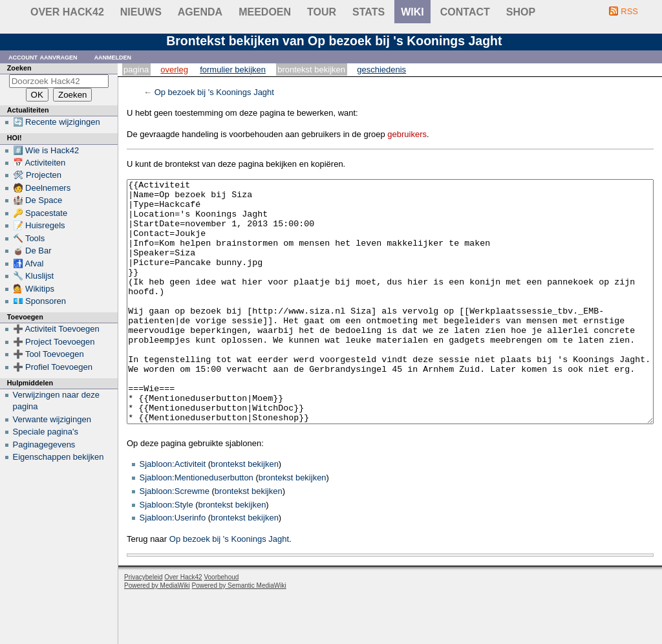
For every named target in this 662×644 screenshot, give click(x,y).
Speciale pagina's (46, 432)
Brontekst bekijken (311, 70)
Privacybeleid (143, 626)
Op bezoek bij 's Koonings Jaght (214, 92)
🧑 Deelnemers (42, 188)
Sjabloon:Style (166, 553)
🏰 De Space (38, 200)
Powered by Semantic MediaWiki (239, 634)
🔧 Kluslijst (34, 276)
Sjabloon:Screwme (175, 540)
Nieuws (141, 12)
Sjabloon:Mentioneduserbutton (197, 526)
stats (368, 12)
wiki (412, 12)
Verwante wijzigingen (52, 419)
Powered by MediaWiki (157, 634)
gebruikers (407, 134)
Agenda (200, 12)
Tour (322, 12)
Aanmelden (113, 57)
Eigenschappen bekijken (59, 457)
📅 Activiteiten (39, 163)
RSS (629, 11)
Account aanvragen (43, 57)
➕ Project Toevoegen (54, 342)
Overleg (174, 70)
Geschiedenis (381, 70)
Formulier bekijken (233, 70)
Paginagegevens (44, 445)
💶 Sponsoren (40, 301)
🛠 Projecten (37, 175)
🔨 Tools (29, 238)
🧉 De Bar (32, 251)
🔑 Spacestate (40, 213)
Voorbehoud (221, 626)
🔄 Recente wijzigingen (57, 122)
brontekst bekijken (245, 512)
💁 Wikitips (34, 289)
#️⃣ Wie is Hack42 (46, 150)
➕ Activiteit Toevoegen (56, 329)
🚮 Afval (28, 263)
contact (465, 12)
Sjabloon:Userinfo (173, 566)
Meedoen (265, 12)
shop (521, 12)
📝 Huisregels (39, 225)
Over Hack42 (67, 12)
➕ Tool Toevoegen (48, 354)
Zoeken (19, 68)
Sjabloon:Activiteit (173, 512)
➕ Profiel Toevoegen (53, 367)
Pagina (136, 70)
